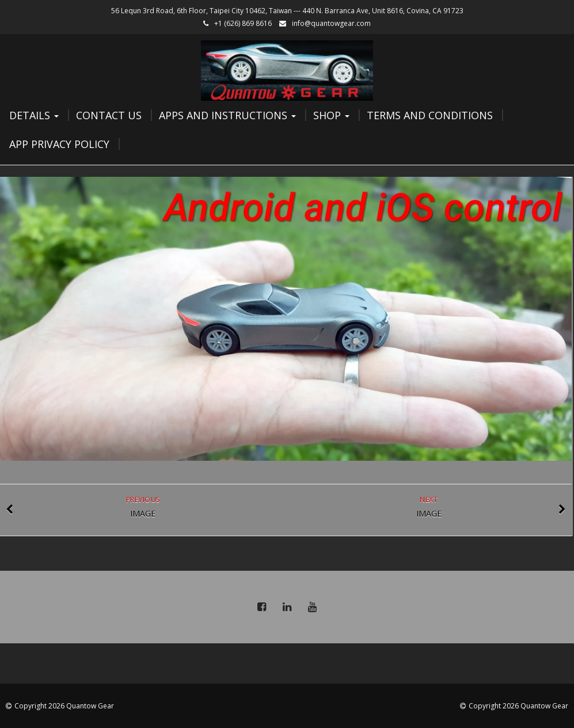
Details (34, 115)
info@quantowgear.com (331, 23)
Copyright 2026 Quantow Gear (64, 706)
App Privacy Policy (59, 144)
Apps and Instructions (227, 115)
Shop (331, 115)
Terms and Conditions (430, 115)
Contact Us (109, 115)
